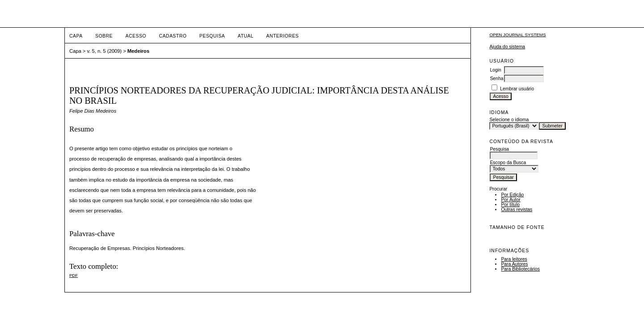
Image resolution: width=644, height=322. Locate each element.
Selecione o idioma (509, 120)
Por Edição (512, 195)
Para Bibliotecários (520, 269)
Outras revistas (517, 210)
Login (495, 70)
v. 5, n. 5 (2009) (105, 51)
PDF (74, 275)
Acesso (136, 36)
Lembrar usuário (517, 89)
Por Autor (511, 200)
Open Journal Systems (517, 35)
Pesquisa (212, 36)
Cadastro (173, 36)
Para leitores (514, 259)
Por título (510, 205)
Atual (246, 36)
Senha (496, 78)
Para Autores (514, 264)
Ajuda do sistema (507, 47)
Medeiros (138, 51)
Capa (76, 36)
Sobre (104, 36)
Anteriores (282, 36)
